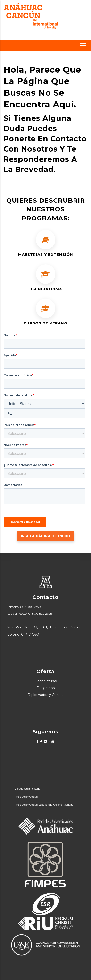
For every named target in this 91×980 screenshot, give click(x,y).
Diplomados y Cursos (45, 695)
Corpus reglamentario (27, 789)
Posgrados (46, 688)
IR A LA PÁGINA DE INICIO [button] (46, 536)
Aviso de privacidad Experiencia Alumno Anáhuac (44, 805)
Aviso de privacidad (26, 797)
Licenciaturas (45, 681)
